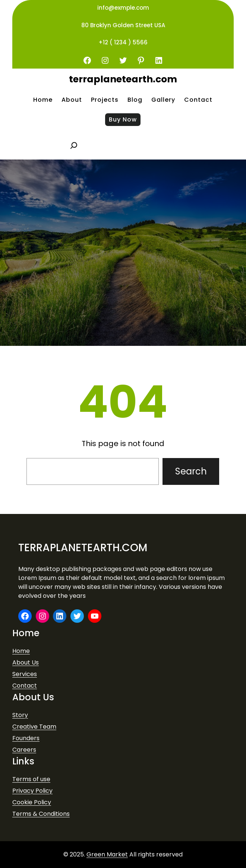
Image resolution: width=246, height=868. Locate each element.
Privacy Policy (32, 791)
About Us (26, 662)
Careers (24, 750)
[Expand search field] (74, 145)
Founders (26, 738)
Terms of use (31, 779)
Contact (25, 686)
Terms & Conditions (41, 814)
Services (25, 674)
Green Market (107, 854)
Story (20, 715)
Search (191, 471)
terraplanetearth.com (123, 79)
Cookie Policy (32, 802)
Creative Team (34, 727)
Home (21, 651)
